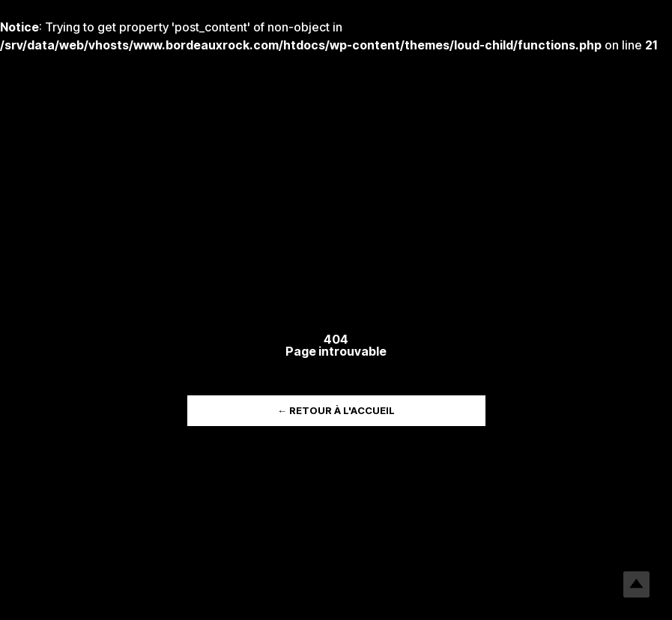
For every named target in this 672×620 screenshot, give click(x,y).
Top (636, 584)
